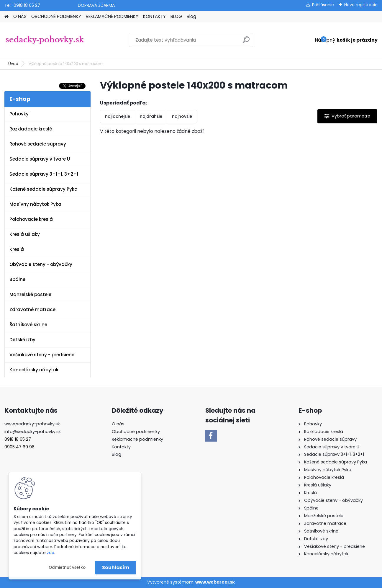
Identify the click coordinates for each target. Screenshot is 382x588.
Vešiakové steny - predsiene (42, 355)
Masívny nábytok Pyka (35, 204)
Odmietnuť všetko (67, 567)
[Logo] (45, 40)
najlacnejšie (118, 116)
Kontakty (121, 447)
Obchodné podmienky (136, 432)
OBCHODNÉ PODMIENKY (56, 16)
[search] (246, 42)
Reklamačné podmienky (137, 439)
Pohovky (19, 114)
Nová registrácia (361, 5)
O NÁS (20, 16)
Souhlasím (116, 567)
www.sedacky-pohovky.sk (32, 424)
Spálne (17, 279)
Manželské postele (30, 294)
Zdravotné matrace (32, 309)
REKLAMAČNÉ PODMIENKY (112, 16)
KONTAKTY (154, 16)
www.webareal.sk (215, 582)
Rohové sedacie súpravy (38, 144)
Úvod (13, 64)
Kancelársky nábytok (34, 370)
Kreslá (17, 249)
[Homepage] (6, 17)
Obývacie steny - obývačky (41, 264)
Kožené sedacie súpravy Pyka (44, 189)
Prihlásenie (323, 5)
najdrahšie (151, 116)
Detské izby (22, 340)
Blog (191, 16)
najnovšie (182, 116)
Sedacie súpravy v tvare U (40, 159)
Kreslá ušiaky (25, 234)
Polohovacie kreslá (31, 219)
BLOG (176, 16)
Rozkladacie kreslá (31, 129)
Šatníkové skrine (28, 325)
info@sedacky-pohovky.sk (33, 432)
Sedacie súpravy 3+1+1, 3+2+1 (44, 174)
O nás (118, 424)
